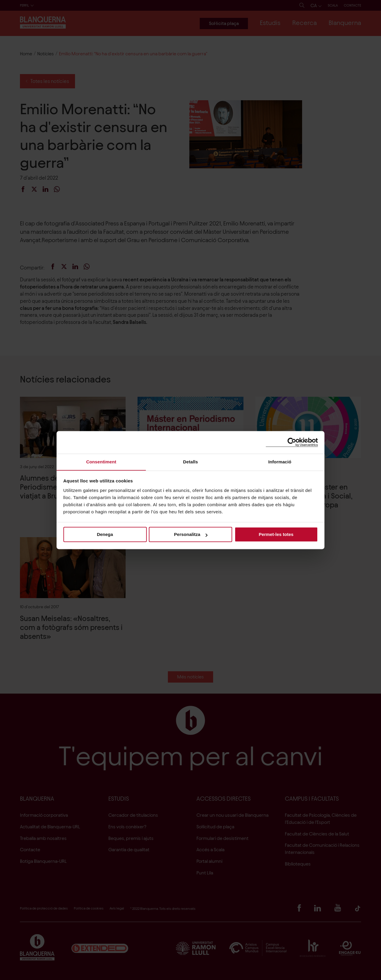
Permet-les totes (276, 535)
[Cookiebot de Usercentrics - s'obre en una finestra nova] (292, 442)
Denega (105, 535)
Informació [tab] (280, 461)
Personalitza (191, 535)
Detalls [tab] (190, 461)
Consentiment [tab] (101, 461)
